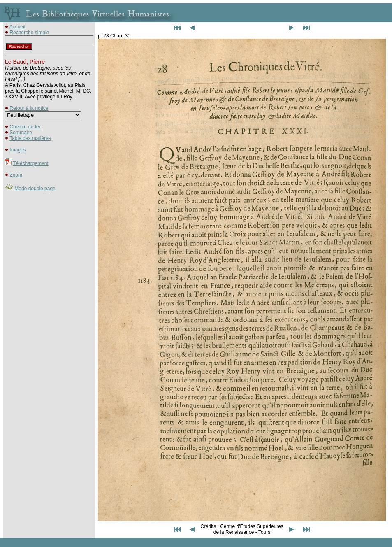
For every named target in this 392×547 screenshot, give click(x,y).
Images (17, 150)
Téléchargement (31, 163)
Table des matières (30, 138)
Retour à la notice (29, 108)
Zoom (16, 175)
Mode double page (35, 189)
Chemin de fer (25, 127)
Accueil (17, 27)
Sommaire (21, 133)
